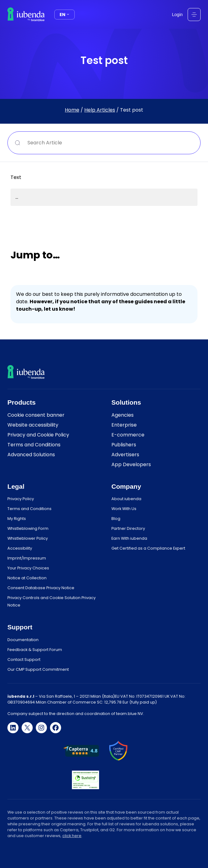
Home (72, 110)
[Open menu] (194, 15)
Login (177, 15)
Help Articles (100, 110)
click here (72, 836)
